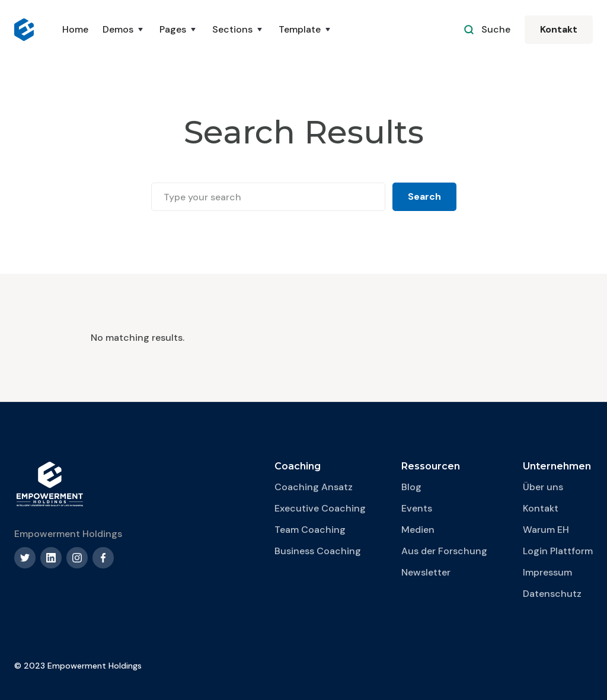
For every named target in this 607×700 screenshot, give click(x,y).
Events (417, 508)
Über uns (543, 487)
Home (75, 29)
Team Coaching (310, 530)
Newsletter (426, 572)
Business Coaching (318, 551)
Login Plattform (558, 551)
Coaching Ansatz (314, 487)
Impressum (547, 572)
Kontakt (559, 29)
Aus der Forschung (444, 551)
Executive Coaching (320, 508)
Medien (418, 530)
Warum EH (546, 530)
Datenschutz (552, 594)
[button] (124, 30)
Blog (411, 487)
